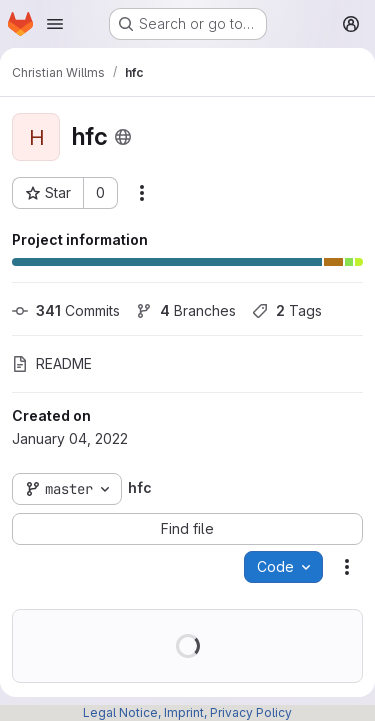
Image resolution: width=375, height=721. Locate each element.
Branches (186, 310)
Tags (287, 310)
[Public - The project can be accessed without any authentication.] (123, 137)
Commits (66, 310)
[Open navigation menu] (55, 24)
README (52, 363)
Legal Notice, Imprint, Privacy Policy (187, 712)
